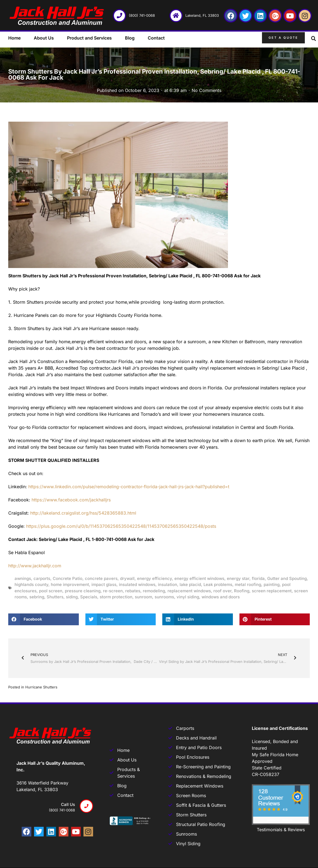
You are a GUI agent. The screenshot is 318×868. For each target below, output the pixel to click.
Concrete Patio (68, 578)
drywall (127, 578)
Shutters (55, 597)
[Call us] (86, 806)
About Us (44, 38)
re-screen (113, 591)
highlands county (31, 584)
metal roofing (248, 584)
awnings (23, 578)
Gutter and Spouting (287, 578)
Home (14, 38)
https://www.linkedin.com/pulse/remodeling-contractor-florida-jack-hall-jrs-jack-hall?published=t (129, 487)
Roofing (242, 591)
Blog (130, 38)
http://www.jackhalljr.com (35, 566)
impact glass (104, 584)
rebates (133, 591)
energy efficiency (154, 578)
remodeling (154, 591)
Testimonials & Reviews (281, 830)
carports (42, 578)
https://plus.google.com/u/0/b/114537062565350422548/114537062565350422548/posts (121, 526)
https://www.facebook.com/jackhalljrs (71, 500)
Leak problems (218, 584)
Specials (89, 597)
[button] (314, 39)
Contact (156, 38)
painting (272, 584)
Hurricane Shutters (41, 687)
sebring (37, 597)
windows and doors (221, 597)
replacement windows (189, 591)
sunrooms (164, 597)
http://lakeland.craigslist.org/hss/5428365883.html (83, 513)
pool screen (51, 591)
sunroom (143, 597)
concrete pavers (101, 578)
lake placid (190, 584)
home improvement (70, 584)
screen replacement (272, 591)
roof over (222, 591)
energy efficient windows (199, 578)
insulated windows (137, 584)
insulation (168, 584)
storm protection (116, 597)
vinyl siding (188, 597)
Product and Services (89, 38)
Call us (68, 804)
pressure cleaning (83, 591)
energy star (238, 578)
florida (258, 578)
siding (72, 597)
